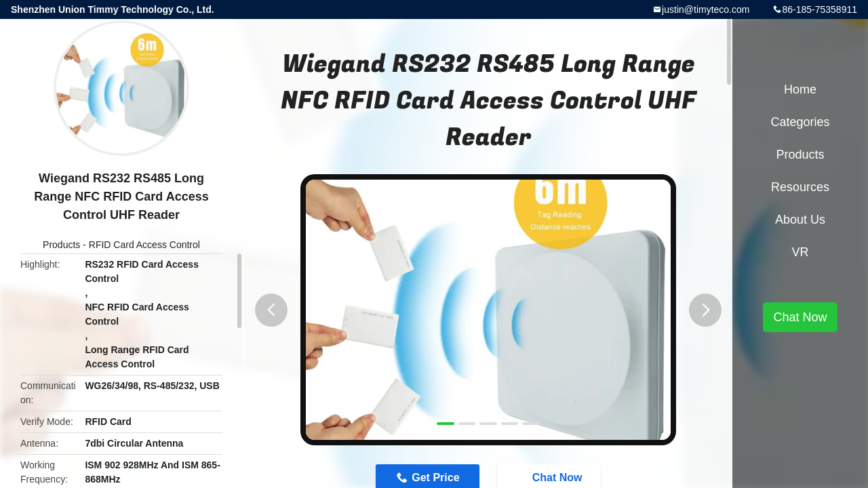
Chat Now (800, 317)
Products (61, 245)
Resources (800, 187)
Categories (800, 122)
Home (800, 89)
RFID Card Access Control (144, 245)
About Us (800, 220)
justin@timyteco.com (706, 9)
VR (800, 252)
